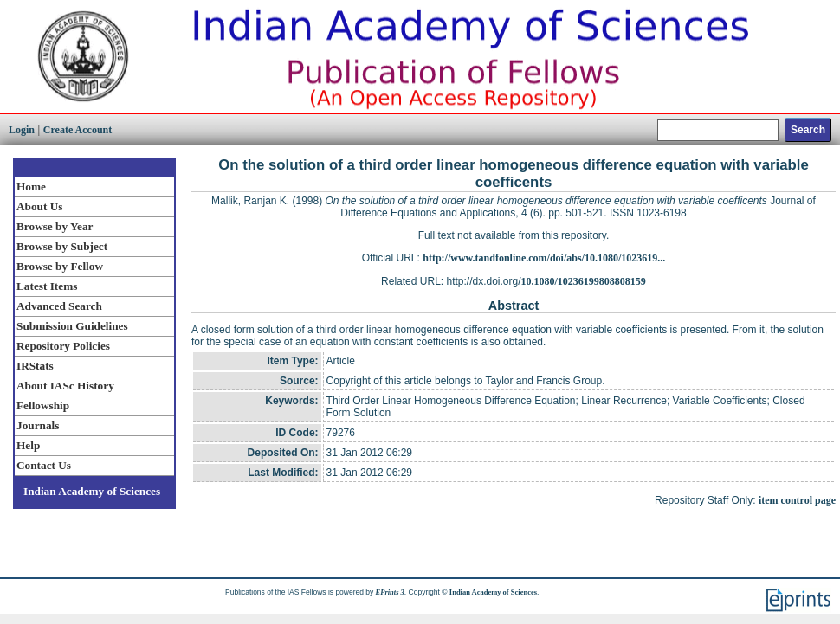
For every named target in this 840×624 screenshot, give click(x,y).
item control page (797, 500)
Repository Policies (63, 346)
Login (22, 130)
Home (31, 187)
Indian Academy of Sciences (92, 491)
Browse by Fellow (60, 266)
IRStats (35, 366)
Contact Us (44, 465)
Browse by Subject (62, 246)
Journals (38, 425)
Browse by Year (55, 226)
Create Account (78, 130)
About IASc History (65, 386)
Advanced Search (59, 306)
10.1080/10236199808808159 (584, 281)
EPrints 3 (390, 592)
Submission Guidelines (72, 326)
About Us (39, 206)
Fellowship (43, 405)
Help (28, 445)
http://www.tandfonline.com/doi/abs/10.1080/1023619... (544, 258)
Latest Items (47, 286)
